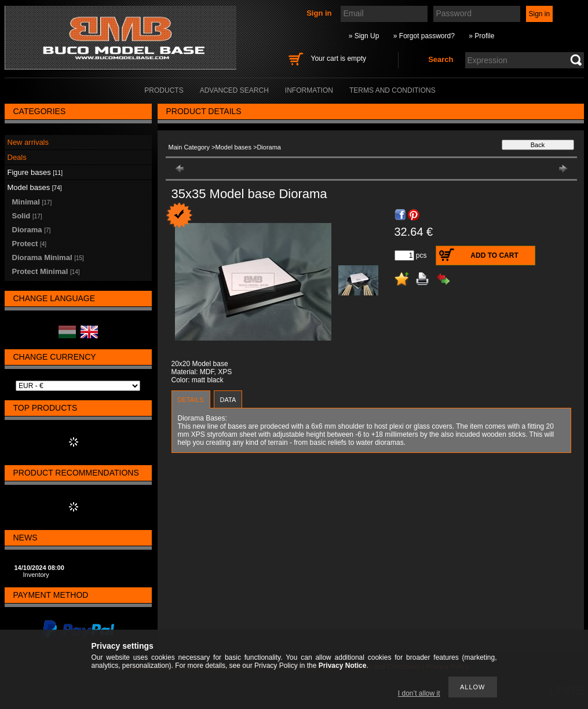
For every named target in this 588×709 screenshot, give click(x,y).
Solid (27, 216)
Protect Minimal (46, 271)
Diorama (32, 230)
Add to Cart (494, 255)
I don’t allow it (419, 693)
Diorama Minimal (48, 257)
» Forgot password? (424, 36)
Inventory (36, 575)
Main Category (189, 147)
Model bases (233, 147)
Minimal (32, 202)
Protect (30, 244)
